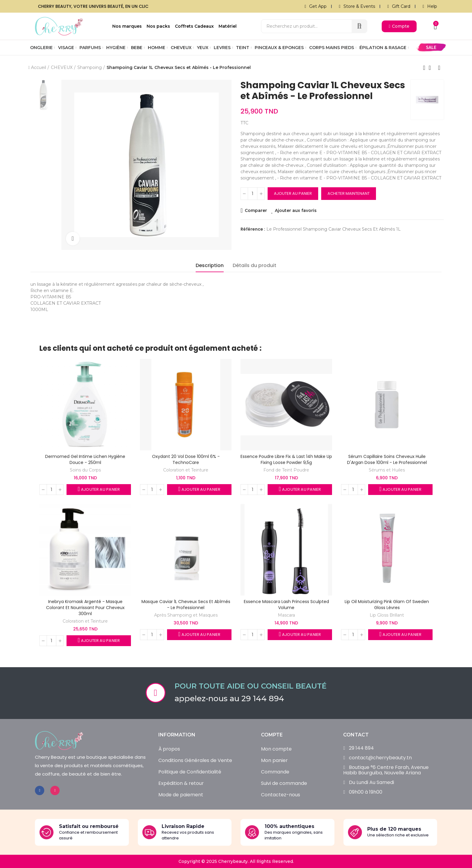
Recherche (359, 26)
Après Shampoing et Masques (186, 615)
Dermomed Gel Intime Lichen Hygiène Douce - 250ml (85, 459)
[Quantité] (253, 194)
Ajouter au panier (293, 193)
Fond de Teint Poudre (286, 470)
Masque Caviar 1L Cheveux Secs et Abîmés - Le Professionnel (186, 605)
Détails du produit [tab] (255, 265)
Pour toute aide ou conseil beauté (251, 686)
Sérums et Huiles (387, 470)
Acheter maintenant (349, 193)
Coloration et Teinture (186, 470)
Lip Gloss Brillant (387, 615)
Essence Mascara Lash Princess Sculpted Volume (286, 605)
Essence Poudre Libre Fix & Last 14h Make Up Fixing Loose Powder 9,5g (286, 459)
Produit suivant (439, 68)
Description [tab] (210, 265)
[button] (399, 26)
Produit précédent (424, 68)
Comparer (256, 210)
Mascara (286, 615)
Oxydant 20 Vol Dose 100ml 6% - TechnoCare (186, 459)
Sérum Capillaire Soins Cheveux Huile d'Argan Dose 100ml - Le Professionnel (387, 459)
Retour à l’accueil (432, 68)
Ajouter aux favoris (296, 210)
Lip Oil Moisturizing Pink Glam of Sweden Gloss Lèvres (387, 605)
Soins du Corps (85, 470)
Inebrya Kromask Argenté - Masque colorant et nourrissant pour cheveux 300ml (85, 608)
